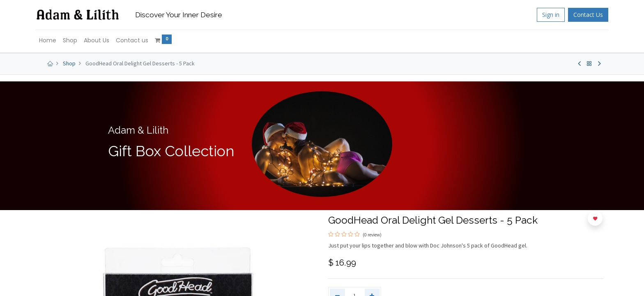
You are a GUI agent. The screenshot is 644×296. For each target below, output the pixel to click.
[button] (595, 218)
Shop (69, 63)
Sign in (546, 15)
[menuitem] (53, 41)
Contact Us (583, 15)
